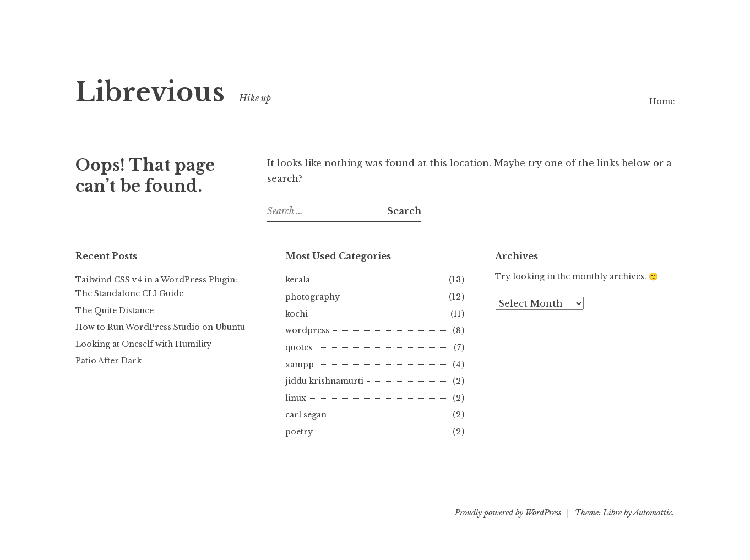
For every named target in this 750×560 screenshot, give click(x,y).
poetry (299, 432)
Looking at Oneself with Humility (143, 344)
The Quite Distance (115, 311)
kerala (298, 280)
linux (296, 398)
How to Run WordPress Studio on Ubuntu (160, 327)
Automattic (653, 513)
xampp (300, 365)
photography (312, 297)
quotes (299, 347)
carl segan (306, 415)
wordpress (307, 330)
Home (662, 101)
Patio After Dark (108, 361)
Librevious (150, 92)
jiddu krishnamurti (324, 381)
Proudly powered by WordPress (508, 513)
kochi (297, 314)
